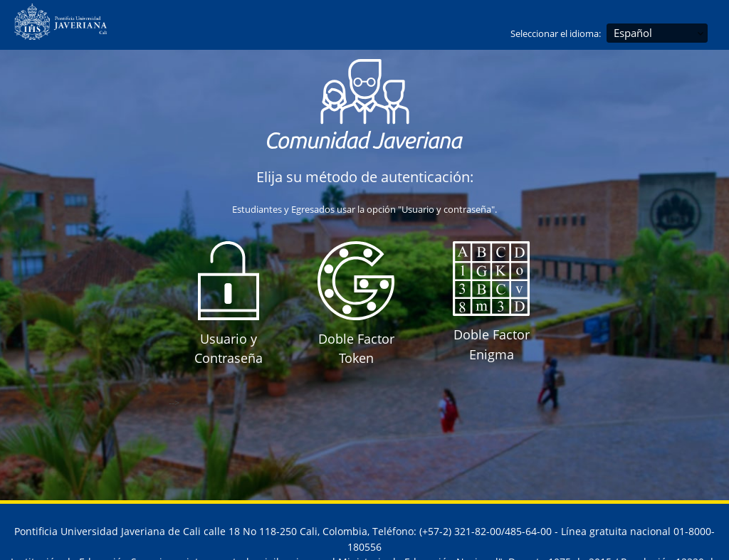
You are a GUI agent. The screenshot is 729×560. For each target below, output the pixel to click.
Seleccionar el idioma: (556, 33)
